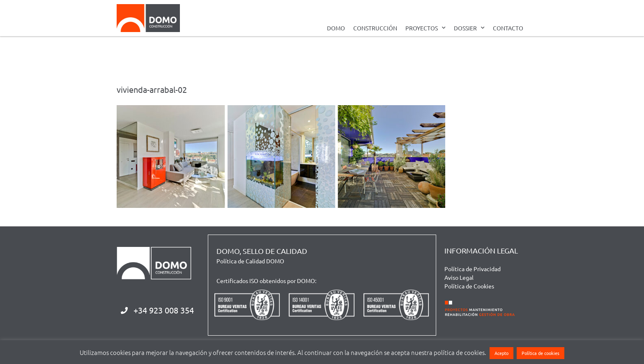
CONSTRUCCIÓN (375, 28)
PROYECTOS (425, 28)
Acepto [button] (501, 353)
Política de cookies (540, 353)
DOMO (336, 28)
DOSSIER (469, 28)
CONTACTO (508, 28)
